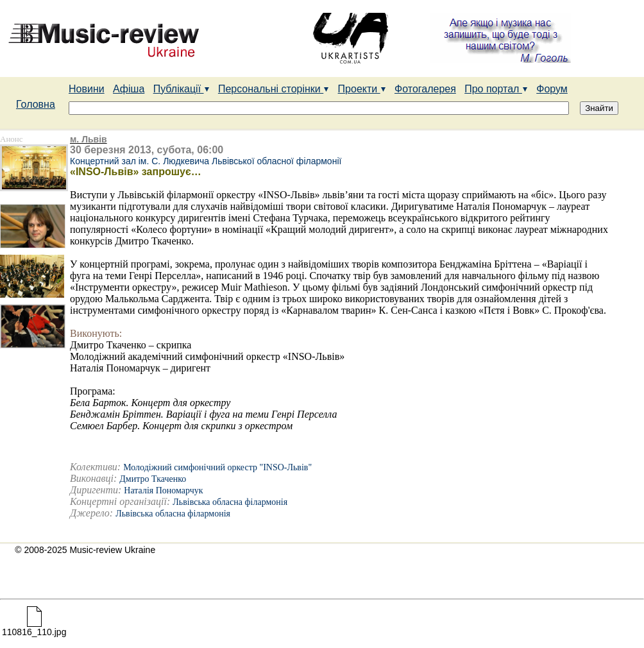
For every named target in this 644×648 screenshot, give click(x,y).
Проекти (362, 89)
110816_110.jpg (34, 628)
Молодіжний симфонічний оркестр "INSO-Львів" (217, 467)
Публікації (182, 89)
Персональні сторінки (274, 89)
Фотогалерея (425, 89)
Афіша (129, 89)
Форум (552, 89)
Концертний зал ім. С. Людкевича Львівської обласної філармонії (206, 161)
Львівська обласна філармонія (230, 502)
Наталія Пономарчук (163, 490)
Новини (87, 89)
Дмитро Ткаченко (153, 479)
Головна (36, 104)
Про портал (496, 89)
